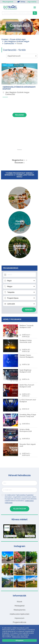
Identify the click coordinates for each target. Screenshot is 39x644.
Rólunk (19, 602)
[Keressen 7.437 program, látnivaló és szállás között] (17, 13)
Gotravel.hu (15, 527)
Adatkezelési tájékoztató (19, 614)
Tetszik (10, 536)
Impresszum (19, 618)
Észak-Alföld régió (18, 39)
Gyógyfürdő (19, 65)
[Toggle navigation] (35, 7)
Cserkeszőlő (9, 44)
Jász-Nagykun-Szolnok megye (17, 41)
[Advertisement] (20, 136)
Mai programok (8, 2)
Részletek (19, 115)
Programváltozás (19, 622)
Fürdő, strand (8, 65)
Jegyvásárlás (32, 2)
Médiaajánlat (20, 606)
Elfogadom (20, 640)
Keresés (29, 310)
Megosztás (30, 536)
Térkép (21, 2)
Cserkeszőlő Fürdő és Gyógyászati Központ (19, 88)
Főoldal (5, 39)
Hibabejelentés (19, 610)
